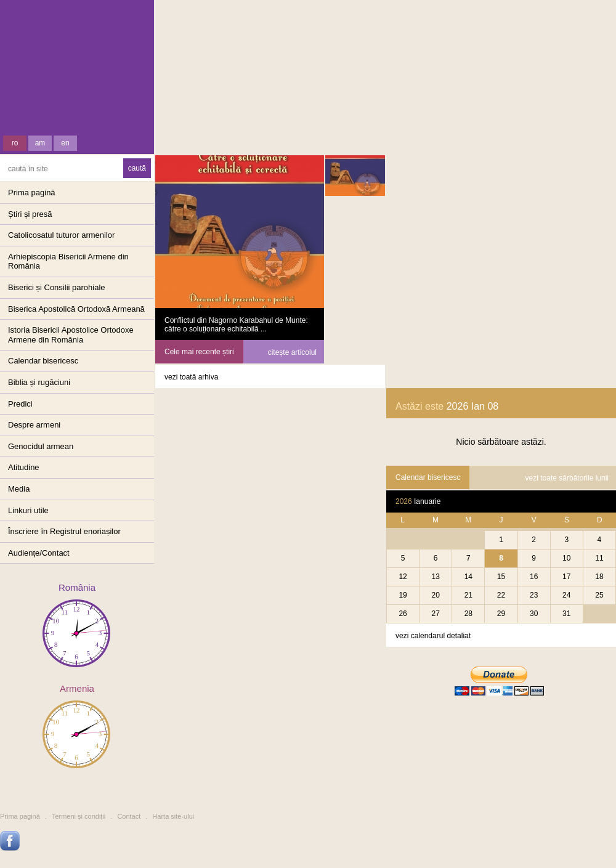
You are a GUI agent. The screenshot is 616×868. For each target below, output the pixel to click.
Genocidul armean (41, 446)
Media (19, 489)
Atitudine (24, 467)
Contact (129, 816)
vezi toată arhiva (191, 377)
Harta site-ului (173, 816)
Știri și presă (30, 214)
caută (137, 168)
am (40, 143)
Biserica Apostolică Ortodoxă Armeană (76, 309)
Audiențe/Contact (39, 553)
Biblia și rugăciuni (39, 382)
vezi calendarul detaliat (433, 636)
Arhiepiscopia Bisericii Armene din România (68, 262)
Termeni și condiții (79, 816)
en (65, 143)
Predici (20, 404)
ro (15, 143)
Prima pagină (32, 193)
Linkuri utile (28, 510)
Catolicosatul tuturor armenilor (61, 235)
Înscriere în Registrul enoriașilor (64, 531)
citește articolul (292, 352)
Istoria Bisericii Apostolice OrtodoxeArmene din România (71, 335)
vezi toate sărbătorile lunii (567, 478)
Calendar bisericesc (43, 361)
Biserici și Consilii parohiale (57, 287)
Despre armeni (34, 425)
